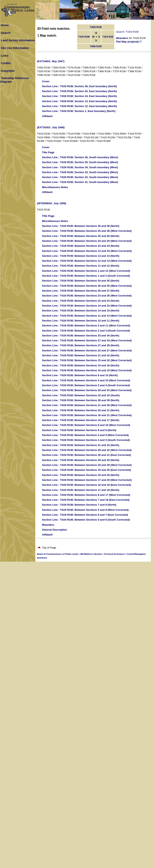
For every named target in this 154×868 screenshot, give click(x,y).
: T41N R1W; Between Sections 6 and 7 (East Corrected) (85, 515)
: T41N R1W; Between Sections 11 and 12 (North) (81, 266)
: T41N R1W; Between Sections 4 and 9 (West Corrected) (85, 435)
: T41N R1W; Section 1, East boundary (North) (79, 111)
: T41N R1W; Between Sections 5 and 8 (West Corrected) (85, 510)
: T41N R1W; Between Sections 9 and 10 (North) (80, 375)
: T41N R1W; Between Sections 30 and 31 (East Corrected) (86, 455)
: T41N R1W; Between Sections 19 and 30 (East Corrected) (86, 470)
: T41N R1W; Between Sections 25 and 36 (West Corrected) (87, 231)
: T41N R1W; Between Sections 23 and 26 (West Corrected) (87, 296)
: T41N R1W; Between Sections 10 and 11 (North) (81, 321)
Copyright (8, 71)
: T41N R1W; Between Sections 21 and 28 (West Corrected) (87, 405)
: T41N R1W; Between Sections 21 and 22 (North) (81, 355)
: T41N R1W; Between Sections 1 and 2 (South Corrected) (86, 276)
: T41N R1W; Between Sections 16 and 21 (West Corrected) (87, 415)
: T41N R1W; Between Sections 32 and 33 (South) (81, 395)
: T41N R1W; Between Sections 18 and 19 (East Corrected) (86, 485)
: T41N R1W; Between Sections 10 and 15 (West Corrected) (87, 370)
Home (5, 25)
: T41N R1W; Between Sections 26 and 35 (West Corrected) (87, 286)
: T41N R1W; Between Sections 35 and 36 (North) (81, 226)
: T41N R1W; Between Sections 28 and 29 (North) (81, 400)
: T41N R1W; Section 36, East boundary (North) (79, 86)
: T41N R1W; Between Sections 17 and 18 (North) (81, 490)
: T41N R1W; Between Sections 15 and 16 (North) (81, 365)
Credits (6, 63)
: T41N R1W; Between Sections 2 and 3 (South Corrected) (86, 331)
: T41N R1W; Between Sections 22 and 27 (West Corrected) (87, 350)
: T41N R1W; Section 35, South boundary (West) (80, 162)
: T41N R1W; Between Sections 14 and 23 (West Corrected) (87, 306)
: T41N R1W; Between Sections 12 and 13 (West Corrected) (87, 261)
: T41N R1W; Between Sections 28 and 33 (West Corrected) (87, 390)
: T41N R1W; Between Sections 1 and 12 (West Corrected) (86, 271)
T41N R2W (84, 37)
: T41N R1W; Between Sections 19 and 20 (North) (81, 475)
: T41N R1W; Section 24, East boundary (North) (79, 96)
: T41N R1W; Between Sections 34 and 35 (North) (81, 281)
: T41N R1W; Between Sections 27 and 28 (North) (81, 345)
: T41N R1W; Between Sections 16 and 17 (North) (81, 420)
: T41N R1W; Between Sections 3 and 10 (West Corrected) (86, 380)
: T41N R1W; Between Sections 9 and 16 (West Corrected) (86, 425)
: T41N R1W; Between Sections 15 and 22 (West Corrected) (87, 360)
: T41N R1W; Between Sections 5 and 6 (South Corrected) (86, 520)
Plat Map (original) (129, 42)
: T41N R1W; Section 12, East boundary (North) (79, 106)
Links (5, 56)
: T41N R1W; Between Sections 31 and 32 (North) (81, 445)
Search (6, 33)
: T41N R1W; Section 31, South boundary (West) (80, 182)
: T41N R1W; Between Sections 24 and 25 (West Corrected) (87, 241)
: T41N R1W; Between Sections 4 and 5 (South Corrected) (86, 440)
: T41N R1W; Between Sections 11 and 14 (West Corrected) (87, 316)
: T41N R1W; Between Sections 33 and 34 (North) (81, 336)
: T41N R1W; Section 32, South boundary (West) (80, 177)
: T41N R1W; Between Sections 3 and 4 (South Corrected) (86, 385)
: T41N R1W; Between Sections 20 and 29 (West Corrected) (87, 465)
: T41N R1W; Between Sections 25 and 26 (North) (81, 236)
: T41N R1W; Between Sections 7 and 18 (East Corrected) (86, 500)
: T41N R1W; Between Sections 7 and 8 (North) (79, 505)
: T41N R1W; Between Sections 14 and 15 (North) (81, 311)
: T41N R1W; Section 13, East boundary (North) (79, 101)
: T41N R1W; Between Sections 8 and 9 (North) (79, 430)
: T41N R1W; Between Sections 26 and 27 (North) (81, 291)
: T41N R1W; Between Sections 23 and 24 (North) (81, 246)
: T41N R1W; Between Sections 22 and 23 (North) (81, 301)
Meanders (122, 38)
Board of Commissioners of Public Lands (57, 554)
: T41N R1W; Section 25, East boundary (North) (79, 91)
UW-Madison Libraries (91, 554)
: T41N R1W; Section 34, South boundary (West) (80, 167)
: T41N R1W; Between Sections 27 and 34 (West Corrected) (87, 340)
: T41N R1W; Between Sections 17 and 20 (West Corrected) (87, 480)
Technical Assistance (114, 554)
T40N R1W (96, 46)
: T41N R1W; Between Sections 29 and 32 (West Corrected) (87, 450)
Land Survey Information (18, 40)
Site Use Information (15, 48)
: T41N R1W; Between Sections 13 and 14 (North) (81, 256)
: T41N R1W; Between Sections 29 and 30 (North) (81, 460)
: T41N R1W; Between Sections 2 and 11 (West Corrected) (86, 325)
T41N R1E (108, 37)
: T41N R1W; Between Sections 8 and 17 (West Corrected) (86, 495)
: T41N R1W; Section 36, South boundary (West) (80, 157)
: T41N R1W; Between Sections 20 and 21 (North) (81, 410)
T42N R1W (96, 27)
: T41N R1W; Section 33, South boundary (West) (80, 172)
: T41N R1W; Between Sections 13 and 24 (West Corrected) (87, 251)
